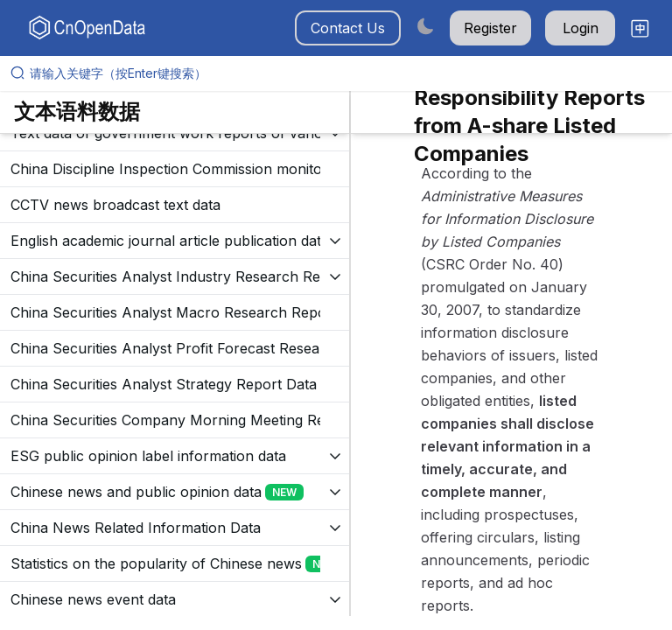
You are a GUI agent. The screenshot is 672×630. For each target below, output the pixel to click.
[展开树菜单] (175, 169)
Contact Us (348, 28)
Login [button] (581, 28)
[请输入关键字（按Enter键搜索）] (343, 73)
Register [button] (490, 28)
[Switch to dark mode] (425, 26)
